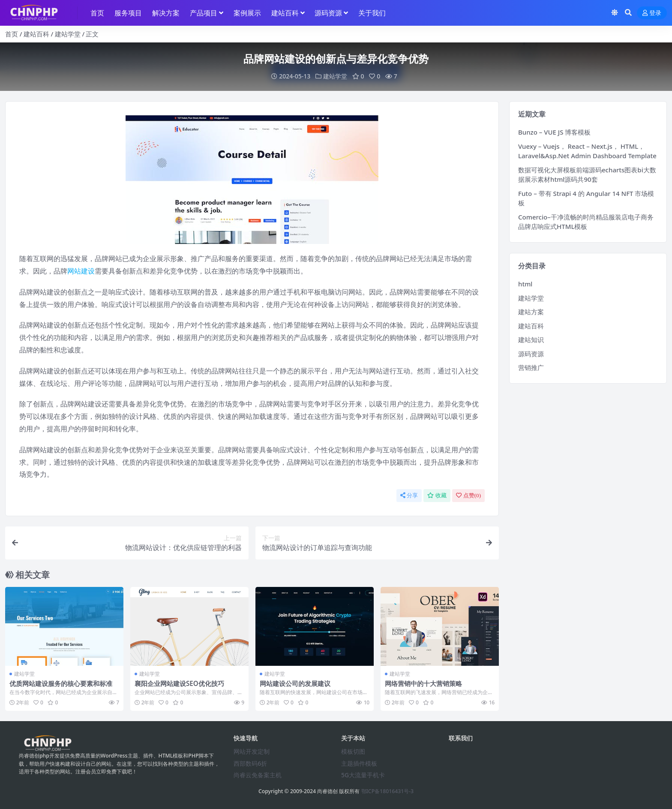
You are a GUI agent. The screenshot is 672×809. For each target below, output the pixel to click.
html (525, 284)
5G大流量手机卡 (363, 775)
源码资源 (531, 354)
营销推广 (531, 367)
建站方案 (531, 312)
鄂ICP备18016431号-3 (388, 791)
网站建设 (81, 271)
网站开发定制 (252, 751)
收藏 (437, 495)
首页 (12, 34)
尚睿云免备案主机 (258, 775)
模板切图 (353, 751)
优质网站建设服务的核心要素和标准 (61, 683)
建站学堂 (68, 34)
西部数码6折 (250, 763)
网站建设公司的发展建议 (295, 683)
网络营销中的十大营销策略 (423, 683)
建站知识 (531, 340)
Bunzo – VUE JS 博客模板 (554, 132)
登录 (652, 13)
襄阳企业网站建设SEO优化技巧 (179, 683)
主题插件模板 (359, 763)
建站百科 (36, 34)
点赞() (468, 495)
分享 (409, 495)
